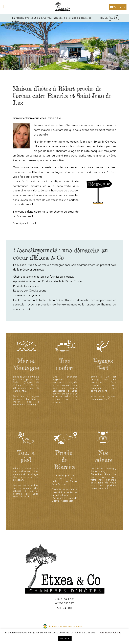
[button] (5, 46)
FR (101, 18)
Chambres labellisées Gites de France (65, 627)
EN (106, 18)
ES (112, 18)
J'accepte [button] (65, 639)
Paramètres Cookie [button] (110, 633)
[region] (64, 46)
